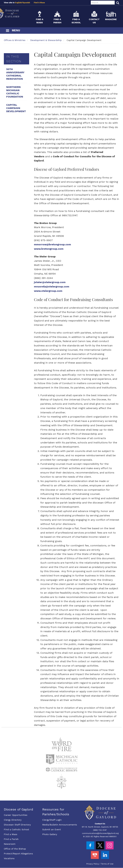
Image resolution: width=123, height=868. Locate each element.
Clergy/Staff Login (52, 820)
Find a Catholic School (16, 829)
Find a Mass (10, 834)
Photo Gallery (50, 834)
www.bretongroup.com (49, 249)
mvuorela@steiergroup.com (52, 287)
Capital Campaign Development (16, 108)
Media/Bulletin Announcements (60, 825)
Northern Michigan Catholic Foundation (15, 92)
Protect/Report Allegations (18, 854)
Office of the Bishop (15, 849)
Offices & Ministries (15, 40)
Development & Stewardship (46, 40)
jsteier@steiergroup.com (50, 282)
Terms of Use (107, 864)
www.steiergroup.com (48, 291)
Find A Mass (39, 3)
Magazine (111, 19)
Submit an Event (52, 829)
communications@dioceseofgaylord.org (100, 833)
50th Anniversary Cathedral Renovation (15, 74)
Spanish (26, 3)
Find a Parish (11, 839)
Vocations (9, 858)
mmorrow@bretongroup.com (52, 244)
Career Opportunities (16, 815)
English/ (19, 3)
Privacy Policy (93, 864)
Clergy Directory (13, 820)
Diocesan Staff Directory (17, 825)
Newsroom (10, 844)
